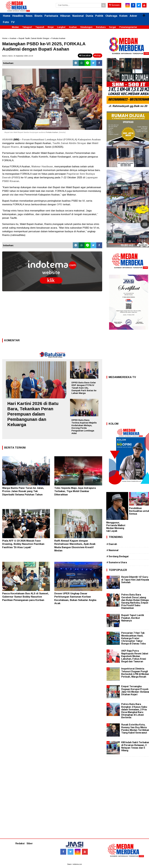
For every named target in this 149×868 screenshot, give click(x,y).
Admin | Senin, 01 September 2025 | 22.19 (18, 56)
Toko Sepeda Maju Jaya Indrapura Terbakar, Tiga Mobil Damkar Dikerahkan (75, 491)
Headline (18, 16)
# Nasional (112, 550)
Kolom (123, 16)
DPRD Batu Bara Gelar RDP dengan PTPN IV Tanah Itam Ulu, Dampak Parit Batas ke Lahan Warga (84, 388)
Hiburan (65, 16)
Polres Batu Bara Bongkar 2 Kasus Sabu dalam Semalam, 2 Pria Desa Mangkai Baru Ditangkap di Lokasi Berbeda (134, 711)
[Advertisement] (52, 316)
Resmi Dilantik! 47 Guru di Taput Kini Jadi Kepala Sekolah (135, 580)
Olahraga (111, 16)
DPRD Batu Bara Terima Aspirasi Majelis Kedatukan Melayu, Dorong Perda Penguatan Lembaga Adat (84, 427)
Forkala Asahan (58, 38)
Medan (15, 27)
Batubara (101, 27)
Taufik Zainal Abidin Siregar (69, 143)
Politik (99, 16)
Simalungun (86, 27)
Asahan (73, 27)
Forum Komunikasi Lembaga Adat (42, 140)
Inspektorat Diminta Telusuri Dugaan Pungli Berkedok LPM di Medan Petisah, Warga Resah (135, 673)
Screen (115, 5)
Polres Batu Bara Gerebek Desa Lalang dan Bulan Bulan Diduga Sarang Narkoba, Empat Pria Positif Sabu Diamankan (135, 601)
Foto (6, 22)
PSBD (16, 178)
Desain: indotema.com (75, 864)
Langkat (61, 27)
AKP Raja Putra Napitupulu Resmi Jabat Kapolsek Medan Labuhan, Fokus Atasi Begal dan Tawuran (135, 656)
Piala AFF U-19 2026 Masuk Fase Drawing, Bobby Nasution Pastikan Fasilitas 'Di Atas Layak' (23, 544)
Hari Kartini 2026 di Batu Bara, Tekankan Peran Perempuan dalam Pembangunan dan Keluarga (33, 414)
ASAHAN (7, 140)
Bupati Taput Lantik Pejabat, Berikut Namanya (133, 618)
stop (98, 55)
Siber (30, 843)
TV (13, 22)
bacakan (85, 55)
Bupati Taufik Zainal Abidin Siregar (34, 38)
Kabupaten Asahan (89, 140)
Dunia (89, 16)
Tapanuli (40, 27)
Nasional (78, 16)
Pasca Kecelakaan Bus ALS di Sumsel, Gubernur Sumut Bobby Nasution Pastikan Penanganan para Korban (25, 597)
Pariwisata (51, 16)
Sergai (112, 27)
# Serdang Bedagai (118, 556)
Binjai (51, 27)
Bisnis (38, 16)
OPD (59, 204)
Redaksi (20, 843)
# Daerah (112, 544)
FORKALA (70, 140)
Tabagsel (27, 27)
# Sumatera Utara (117, 562)
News (29, 16)
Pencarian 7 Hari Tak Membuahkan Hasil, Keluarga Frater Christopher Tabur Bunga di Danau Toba (133, 638)
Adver (133, 16)
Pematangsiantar (128, 27)
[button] (144, 14)
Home (7, 16)
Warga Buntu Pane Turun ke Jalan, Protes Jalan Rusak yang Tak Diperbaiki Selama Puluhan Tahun (23, 491)
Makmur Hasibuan (42, 167)
